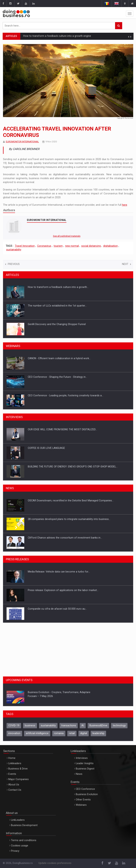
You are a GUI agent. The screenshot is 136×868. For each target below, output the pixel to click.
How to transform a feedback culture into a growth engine (57, 36)
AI (83, 726)
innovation (14, 733)
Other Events (83, 800)
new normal (72, 246)
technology (119, 726)
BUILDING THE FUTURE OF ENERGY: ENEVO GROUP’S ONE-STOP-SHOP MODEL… (73, 467)
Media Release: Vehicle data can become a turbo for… (59, 572)
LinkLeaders (18, 820)
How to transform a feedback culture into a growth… (58, 287)
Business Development (24, 825)
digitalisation (110, 246)
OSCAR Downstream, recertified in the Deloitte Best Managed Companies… (71, 500)
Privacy (15, 851)
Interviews (82, 758)
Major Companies (19, 779)
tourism (58, 246)
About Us (14, 785)
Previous (12, 264)
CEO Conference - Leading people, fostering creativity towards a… (66, 395)
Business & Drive (18, 769)
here (125, 205)
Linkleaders (15, 763)
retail (72, 733)
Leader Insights (85, 763)
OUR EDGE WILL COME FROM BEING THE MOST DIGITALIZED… (62, 429)
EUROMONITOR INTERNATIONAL (22, 142)
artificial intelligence (37, 733)
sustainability (14, 250)
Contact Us (15, 790)
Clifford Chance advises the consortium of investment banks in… (65, 538)
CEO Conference (85, 789)
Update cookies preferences (55, 863)
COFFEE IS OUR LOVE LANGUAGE (46, 448)
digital (84, 733)
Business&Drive (98, 726)
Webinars (81, 805)
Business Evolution (87, 794)
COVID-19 (14, 726)
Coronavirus (44, 246)
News (79, 774)
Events (12, 774)
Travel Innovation (25, 246)
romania (59, 733)
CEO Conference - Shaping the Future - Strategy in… (57, 377)
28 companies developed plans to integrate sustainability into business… (69, 519)
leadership (98, 733)
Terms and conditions (24, 840)
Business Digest (85, 769)
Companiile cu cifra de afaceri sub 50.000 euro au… (57, 609)
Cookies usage (20, 846)
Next (127, 264)
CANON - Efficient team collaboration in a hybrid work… (59, 358)
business (30, 726)
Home (12, 758)
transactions (69, 726)
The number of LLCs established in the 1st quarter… (57, 306)
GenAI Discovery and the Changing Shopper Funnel (57, 324)
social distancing (91, 246)
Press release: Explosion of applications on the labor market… (63, 590)
